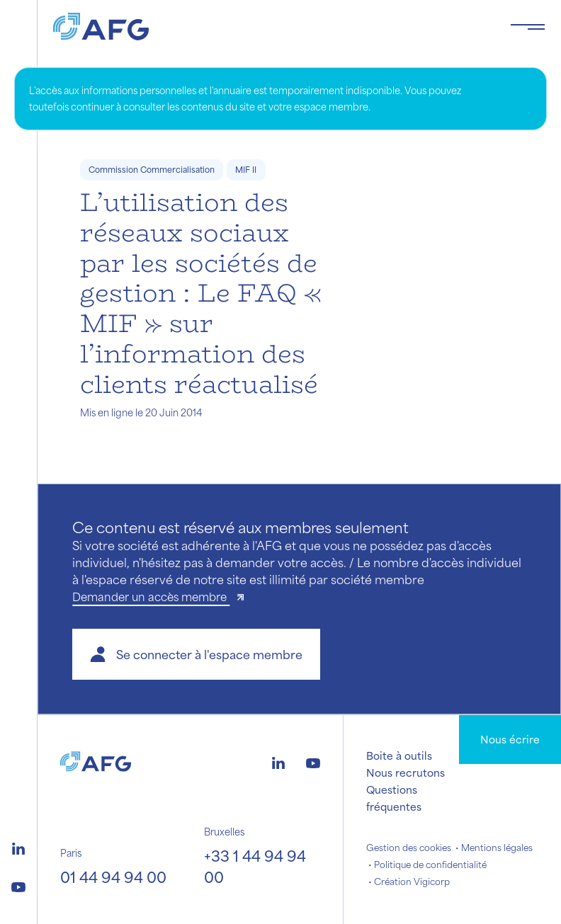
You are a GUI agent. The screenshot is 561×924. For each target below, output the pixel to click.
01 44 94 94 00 (113, 877)
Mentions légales (497, 848)
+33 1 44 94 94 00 (255, 866)
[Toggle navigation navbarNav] (528, 27)
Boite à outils (399, 755)
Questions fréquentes (394, 798)
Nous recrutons (406, 772)
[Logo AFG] (270, 27)
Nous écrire (510, 739)
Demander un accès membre (151, 597)
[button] (196, 654)
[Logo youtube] (18, 885)
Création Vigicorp (412, 882)
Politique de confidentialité (430, 865)
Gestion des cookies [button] (409, 848)
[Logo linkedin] (18, 847)
